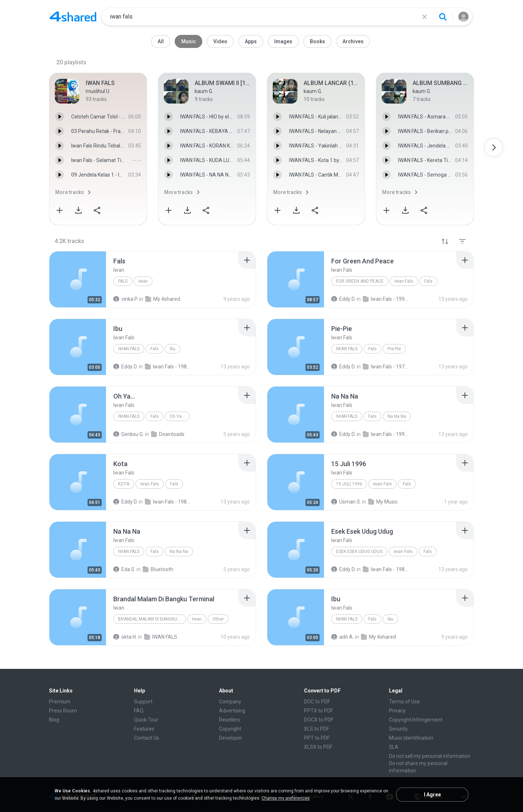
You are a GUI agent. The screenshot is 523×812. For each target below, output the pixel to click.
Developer (231, 738)
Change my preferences (286, 798)
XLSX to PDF (318, 747)
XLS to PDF (317, 729)
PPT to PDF (317, 738)
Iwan (143, 281)
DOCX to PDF (319, 720)
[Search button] (443, 17)
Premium (60, 702)
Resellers (230, 720)
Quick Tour (146, 720)
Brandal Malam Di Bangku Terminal (152, 619)
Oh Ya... (177, 416)
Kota (124, 484)
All (161, 41)
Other (218, 619)
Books (317, 41)
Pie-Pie (394, 349)
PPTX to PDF (319, 711)
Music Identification (411, 738)
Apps (251, 41)
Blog (54, 720)
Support (143, 702)
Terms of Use (404, 702)
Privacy (397, 711)
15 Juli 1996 (349, 484)
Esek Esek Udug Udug (359, 552)
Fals (123, 281)
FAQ (139, 711)
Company (230, 702)
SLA (394, 747)
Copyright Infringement (416, 720)
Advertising (232, 711)
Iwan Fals (404, 281)
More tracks (70, 192)
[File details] (78, 279)
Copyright (230, 729)
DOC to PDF (317, 702)
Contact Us (147, 738)
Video (220, 41)
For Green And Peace (360, 281)
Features (144, 729)
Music (188, 41)
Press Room (63, 711)
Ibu (173, 349)
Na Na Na (397, 416)
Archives (353, 41)
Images (283, 41)
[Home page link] (73, 17)
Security (398, 729)
